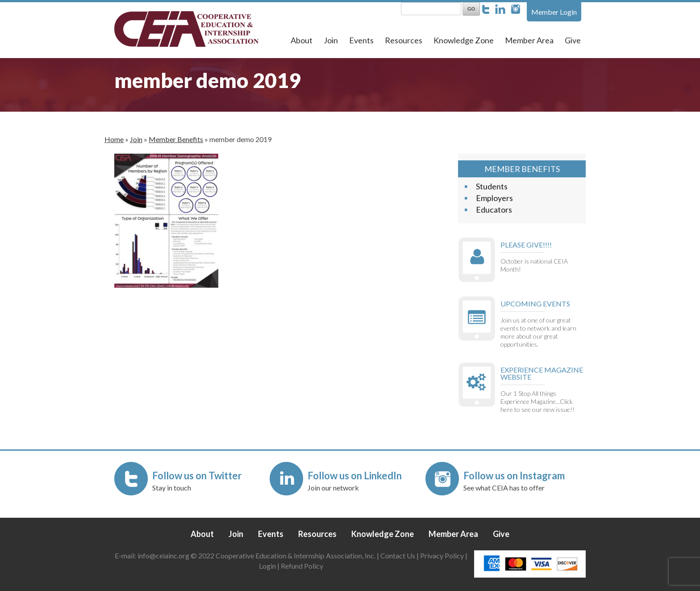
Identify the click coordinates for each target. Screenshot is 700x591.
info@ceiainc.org (164, 555)
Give (573, 40)
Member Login (554, 12)
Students (492, 186)
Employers (494, 198)
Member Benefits (176, 139)
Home (114, 139)
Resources (404, 40)
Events (361, 40)
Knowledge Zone (464, 40)
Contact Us (398, 555)
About (302, 40)
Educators (494, 210)
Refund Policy (302, 566)
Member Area (529, 40)
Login (267, 566)
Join (331, 40)
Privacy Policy (442, 555)
